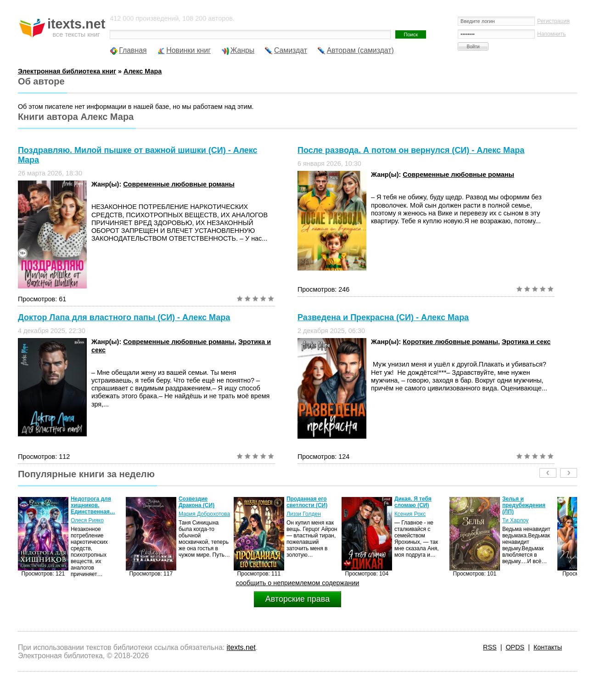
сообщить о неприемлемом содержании (298, 583)
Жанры (243, 50)
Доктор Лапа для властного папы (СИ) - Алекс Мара (124, 317)
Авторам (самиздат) (360, 50)
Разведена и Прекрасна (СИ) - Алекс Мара (383, 317)
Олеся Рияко (87, 520)
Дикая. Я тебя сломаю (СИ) (413, 502)
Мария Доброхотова (204, 514)
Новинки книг (188, 50)
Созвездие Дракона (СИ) (196, 502)
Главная (133, 50)
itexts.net (241, 647)
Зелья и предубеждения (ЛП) (524, 505)
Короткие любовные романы (450, 342)
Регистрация (553, 21)
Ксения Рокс (410, 514)
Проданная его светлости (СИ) (307, 502)
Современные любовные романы (179, 184)
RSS (490, 647)
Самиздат (291, 50)
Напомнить (551, 34)
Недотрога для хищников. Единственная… (93, 505)
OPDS (515, 647)
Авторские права (297, 599)
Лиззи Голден (304, 514)
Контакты (548, 647)
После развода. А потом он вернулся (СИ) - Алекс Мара (411, 150)
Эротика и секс (526, 342)
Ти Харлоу (515, 520)
